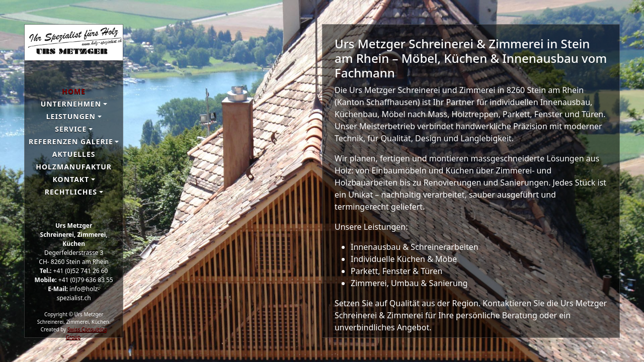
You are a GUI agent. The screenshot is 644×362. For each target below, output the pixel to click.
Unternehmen (71, 104)
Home (74, 91)
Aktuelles (74, 154)
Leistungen (71, 116)
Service (71, 129)
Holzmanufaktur (74, 167)
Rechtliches (71, 192)
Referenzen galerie (71, 142)
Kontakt (71, 179)
